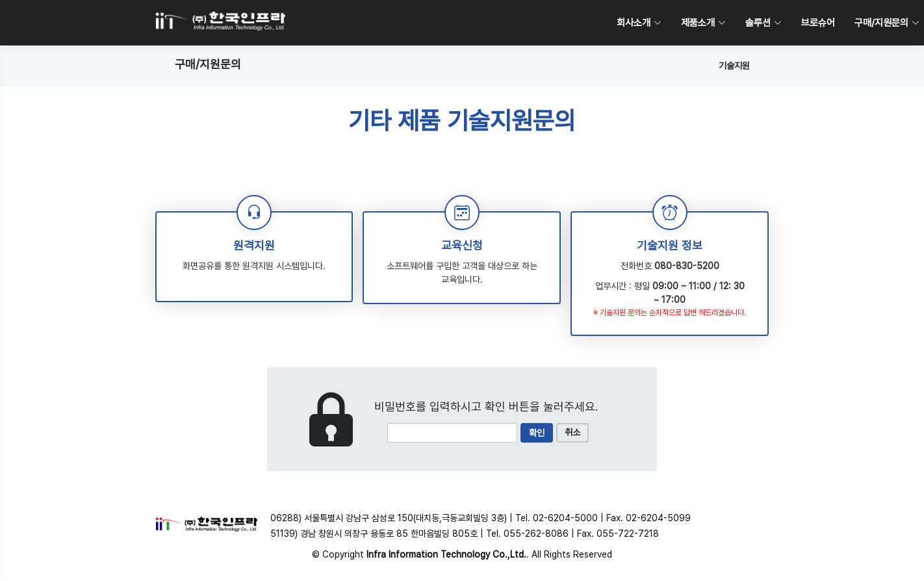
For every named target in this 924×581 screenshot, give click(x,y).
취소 (572, 432)
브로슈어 (818, 23)
